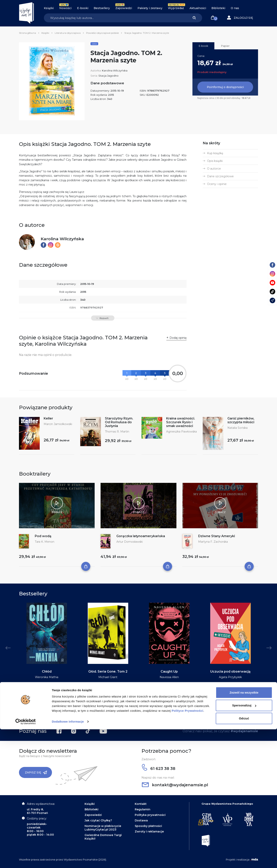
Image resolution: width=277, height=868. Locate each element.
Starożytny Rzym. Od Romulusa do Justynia (119, 422)
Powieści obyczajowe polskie (102, 33)
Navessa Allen (169, 677)
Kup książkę (215, 153)
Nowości (65, 8)
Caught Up (169, 671)
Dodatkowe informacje (68, 860)
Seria (94, 44)
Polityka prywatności (150, 815)
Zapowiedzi (124, 8)
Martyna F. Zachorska (213, 542)
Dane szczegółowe (220, 176)
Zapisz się (36, 772)
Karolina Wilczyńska (115, 70)
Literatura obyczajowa (68, 33)
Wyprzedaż (176, 8)
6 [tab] (146, 713)
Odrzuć (244, 857)
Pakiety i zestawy (150, 8)
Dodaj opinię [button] (178, 338)
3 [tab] (137, 713)
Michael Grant (108, 677)
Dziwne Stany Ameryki (217, 536)
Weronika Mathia (47, 677)
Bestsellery (102, 8)
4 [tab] (140, 713)
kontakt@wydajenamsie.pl (175, 785)
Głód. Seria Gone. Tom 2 (108, 671)
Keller (48, 418)
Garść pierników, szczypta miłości (241, 420)
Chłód (47, 671)
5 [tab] (143, 713)
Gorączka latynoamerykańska (141, 536)
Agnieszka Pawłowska (181, 432)
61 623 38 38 (159, 769)
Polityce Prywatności (187, 849)
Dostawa (141, 820)
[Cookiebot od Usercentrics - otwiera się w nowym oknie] (26, 860)
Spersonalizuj (244, 844)
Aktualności (198, 8)
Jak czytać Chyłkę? (98, 820)
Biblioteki (218, 8)
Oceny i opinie (217, 184)
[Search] (115, 18)
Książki (49, 8)
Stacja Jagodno (108, 76)
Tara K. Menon (45, 542)
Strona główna (27, 33)
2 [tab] (134, 713)
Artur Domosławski (130, 542)
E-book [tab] (204, 46)
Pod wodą (43, 536)
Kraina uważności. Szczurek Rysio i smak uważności (181, 422)
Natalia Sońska (237, 428)
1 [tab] (131, 713)
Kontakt (141, 804)
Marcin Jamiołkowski (58, 424)
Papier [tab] (225, 46)
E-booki (83, 8)
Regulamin (143, 809)
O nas (235, 8)
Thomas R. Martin (117, 432)
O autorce (214, 169)
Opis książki (215, 161)
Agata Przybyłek (230, 677)
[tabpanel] (47, 650)
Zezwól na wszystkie (244, 831)
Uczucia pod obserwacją (230, 671)
